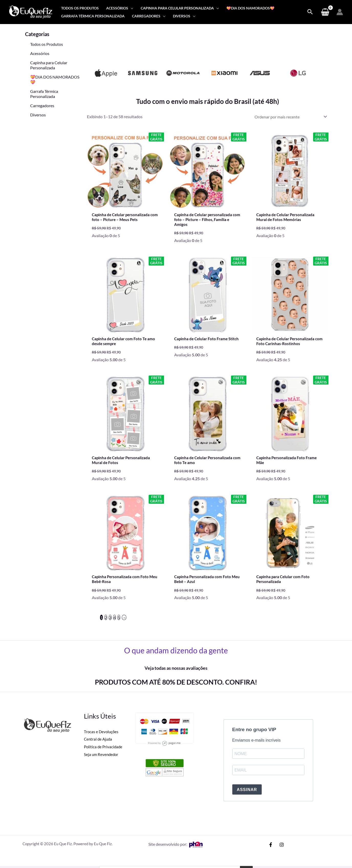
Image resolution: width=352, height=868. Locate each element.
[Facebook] (271, 850)
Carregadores (42, 106)
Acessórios (40, 53)
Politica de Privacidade (104, 751)
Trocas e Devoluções (102, 736)
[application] (131, 8)
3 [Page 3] (110, 622)
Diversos (38, 115)
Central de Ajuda (99, 744)
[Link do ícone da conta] (340, 12)
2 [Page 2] (106, 622)
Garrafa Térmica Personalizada (44, 94)
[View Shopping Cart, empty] (325, 12)
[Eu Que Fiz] (31, 11)
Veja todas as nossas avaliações (176, 673)
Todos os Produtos (47, 44)
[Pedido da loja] (290, 117)
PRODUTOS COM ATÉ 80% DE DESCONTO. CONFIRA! (176, 687)
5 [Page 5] (119, 622)
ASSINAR (247, 794)
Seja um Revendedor (102, 759)
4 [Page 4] (114, 622)
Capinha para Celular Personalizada (49, 65)
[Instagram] (282, 850)
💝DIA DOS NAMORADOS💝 (55, 79)
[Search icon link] (310, 12)
